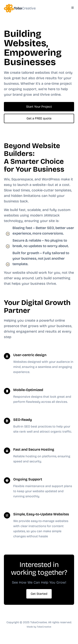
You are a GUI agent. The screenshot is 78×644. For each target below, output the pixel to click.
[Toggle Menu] (73, 8)
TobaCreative (44, 627)
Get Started (39, 594)
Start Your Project (39, 107)
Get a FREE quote (39, 118)
